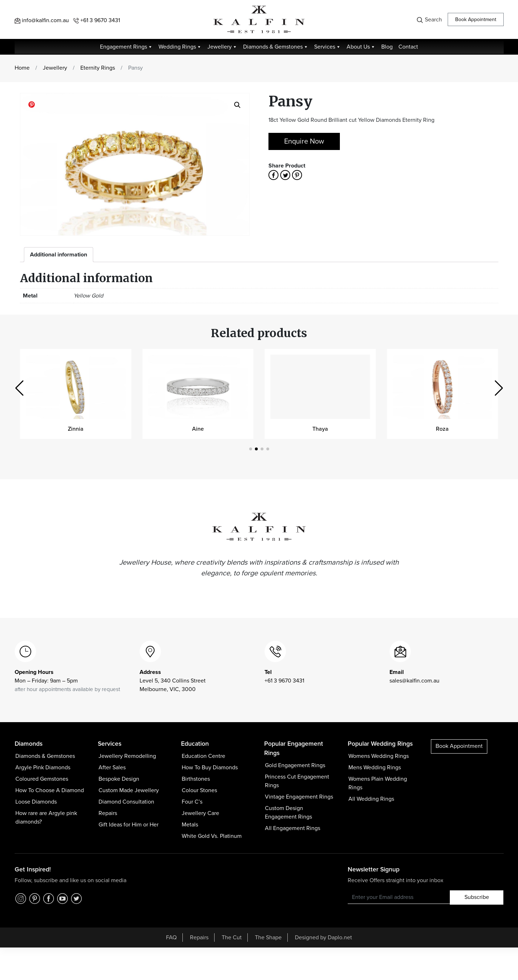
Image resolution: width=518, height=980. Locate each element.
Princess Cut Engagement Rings (297, 781)
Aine (198, 429)
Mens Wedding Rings (375, 767)
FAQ (171, 937)
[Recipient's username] (399, 897)
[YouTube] (62, 897)
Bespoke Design (119, 779)
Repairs (108, 813)
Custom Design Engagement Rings (288, 812)
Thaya (320, 429)
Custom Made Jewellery (129, 790)
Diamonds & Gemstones (276, 47)
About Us (361, 47)
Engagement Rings (126, 47)
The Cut (232, 937)
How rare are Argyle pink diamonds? (46, 817)
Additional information (59, 255)
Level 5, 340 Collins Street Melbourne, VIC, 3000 (173, 681)
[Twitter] (76, 897)
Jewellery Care (200, 813)
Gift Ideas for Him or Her (129, 825)
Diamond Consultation (126, 802)
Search (429, 20)
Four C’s (192, 802)
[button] (499, 388)
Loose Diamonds (36, 802)
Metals (190, 825)
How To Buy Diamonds (210, 767)
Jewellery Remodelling (127, 756)
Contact (408, 47)
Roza (442, 429)
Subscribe (477, 897)
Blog (387, 47)
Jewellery (222, 47)
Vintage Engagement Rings (299, 797)
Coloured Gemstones (42, 779)
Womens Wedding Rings (379, 756)
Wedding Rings (180, 47)
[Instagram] (21, 897)
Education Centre (203, 756)
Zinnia (76, 429)
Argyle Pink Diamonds (43, 767)
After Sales (112, 767)
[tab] (59, 255)
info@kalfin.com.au (42, 20)
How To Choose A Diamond (50, 790)
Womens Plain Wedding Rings (378, 783)
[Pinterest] (35, 897)
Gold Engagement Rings (295, 765)
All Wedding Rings (371, 799)
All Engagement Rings (293, 828)
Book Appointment (476, 19)
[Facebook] (49, 897)
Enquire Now (304, 141)
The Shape (268, 937)
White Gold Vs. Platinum (212, 836)
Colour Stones (199, 790)
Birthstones (196, 779)
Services (328, 47)
